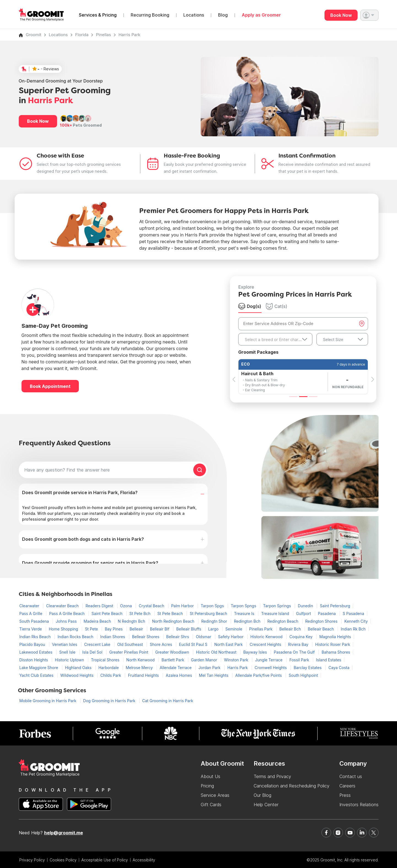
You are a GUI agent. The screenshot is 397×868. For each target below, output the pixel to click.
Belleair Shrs (178, 637)
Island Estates (329, 660)
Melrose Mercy (140, 668)
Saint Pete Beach (108, 613)
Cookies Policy (63, 860)
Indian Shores (113, 637)
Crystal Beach (152, 606)
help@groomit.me (64, 833)
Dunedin (306, 606)
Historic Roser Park (333, 644)
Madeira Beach (98, 621)
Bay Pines (114, 629)
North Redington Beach (174, 621)
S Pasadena (353, 613)
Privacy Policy (32, 860)
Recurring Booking (150, 15)
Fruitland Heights (144, 675)
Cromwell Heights (271, 668)
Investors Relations (359, 805)
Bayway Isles (256, 652)
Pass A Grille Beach (67, 613)
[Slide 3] (313, 397)
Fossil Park (300, 660)
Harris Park (129, 35)
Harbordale (109, 668)
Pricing (207, 786)
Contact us (351, 776)
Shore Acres (161, 644)
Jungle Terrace (269, 660)
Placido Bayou (33, 644)
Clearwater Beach (63, 606)
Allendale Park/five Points (259, 675)
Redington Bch (248, 621)
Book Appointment (50, 386)
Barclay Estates (308, 668)
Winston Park (237, 660)
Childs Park (111, 675)
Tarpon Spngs (244, 606)
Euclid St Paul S (194, 644)
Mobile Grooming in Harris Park (48, 701)
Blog (223, 15)
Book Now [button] (38, 121)
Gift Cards (211, 805)
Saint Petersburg (335, 606)
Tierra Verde (31, 629)
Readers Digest (100, 606)
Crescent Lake (98, 644)
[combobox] (275, 339)
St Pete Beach (171, 613)
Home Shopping (64, 629)
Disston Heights (34, 660)
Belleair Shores (146, 637)
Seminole (234, 629)
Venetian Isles (65, 644)
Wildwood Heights (77, 675)
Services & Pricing (98, 15)
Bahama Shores (336, 652)
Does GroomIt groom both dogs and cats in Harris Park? (83, 539)
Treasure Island (276, 613)
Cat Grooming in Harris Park (168, 701)
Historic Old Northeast (217, 652)
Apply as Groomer (261, 15)
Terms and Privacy (272, 776)
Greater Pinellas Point (129, 652)
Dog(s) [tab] (250, 306)
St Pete (92, 629)
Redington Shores (322, 621)
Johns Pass (67, 621)
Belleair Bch (291, 629)
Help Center (266, 805)
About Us (210, 776)
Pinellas (103, 35)
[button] (369, 15)
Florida (82, 35)
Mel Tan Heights (214, 675)
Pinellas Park (261, 629)
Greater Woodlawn (173, 652)
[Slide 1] (293, 397)
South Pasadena (35, 621)
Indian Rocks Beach (76, 637)
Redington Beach (283, 621)
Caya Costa (339, 668)
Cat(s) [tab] (277, 306)
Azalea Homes (179, 675)
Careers (347, 786)
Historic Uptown (70, 660)
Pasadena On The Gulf (295, 652)
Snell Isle (68, 652)
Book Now (341, 15)
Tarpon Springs (277, 606)
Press (345, 795)
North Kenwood (141, 660)
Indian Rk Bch (353, 629)
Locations (194, 15)
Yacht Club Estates (37, 675)
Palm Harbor (183, 606)
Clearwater (30, 606)
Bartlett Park (173, 660)
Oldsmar (204, 637)
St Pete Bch (140, 613)
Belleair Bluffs (189, 629)
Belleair (137, 629)
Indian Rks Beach (36, 637)
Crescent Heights (266, 644)
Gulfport (304, 613)
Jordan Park (210, 668)
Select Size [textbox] (333, 340)
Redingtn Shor (215, 621)
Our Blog (262, 795)
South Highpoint (303, 675)
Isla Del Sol (93, 652)
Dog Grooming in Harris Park (110, 701)
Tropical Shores (106, 660)
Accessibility (144, 860)
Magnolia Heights (335, 637)
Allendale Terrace (176, 668)
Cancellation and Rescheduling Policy (292, 786)
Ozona (127, 606)
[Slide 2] (303, 397)
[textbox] (275, 340)
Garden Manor (205, 660)
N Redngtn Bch (132, 621)
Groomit (34, 35)
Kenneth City (356, 621)
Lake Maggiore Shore (39, 668)
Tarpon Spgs (213, 606)
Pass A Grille (31, 613)
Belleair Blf (160, 629)
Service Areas (215, 795)
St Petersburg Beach (209, 613)
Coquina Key (301, 637)
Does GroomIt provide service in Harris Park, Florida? (80, 492)
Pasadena (327, 613)
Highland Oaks (79, 668)
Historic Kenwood (267, 637)
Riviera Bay (299, 644)
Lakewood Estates (36, 652)
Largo (214, 629)
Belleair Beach (321, 629)
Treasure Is (245, 613)
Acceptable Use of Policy (105, 860)
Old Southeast (131, 644)
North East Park (229, 644)
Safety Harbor (231, 637)
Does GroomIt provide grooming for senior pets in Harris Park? (90, 563)
